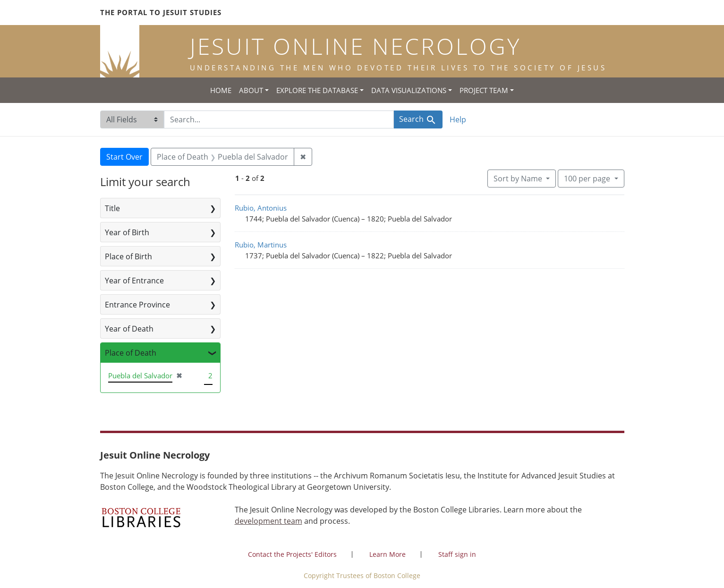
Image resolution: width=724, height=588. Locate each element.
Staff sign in (457, 554)
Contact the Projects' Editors (292, 554)
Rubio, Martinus (261, 245)
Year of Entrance (134, 281)
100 (588, 178)
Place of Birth (128, 256)
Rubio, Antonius (261, 208)
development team (268, 521)
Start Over (124, 157)
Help (458, 119)
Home (221, 90)
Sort (519, 179)
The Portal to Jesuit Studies (161, 12)
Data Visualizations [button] (409, 90)
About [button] (251, 90)
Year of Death (129, 329)
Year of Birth (127, 232)
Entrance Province (137, 305)
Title (112, 208)
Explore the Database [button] (317, 90)
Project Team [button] (484, 90)
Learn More (388, 554)
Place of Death (131, 353)
